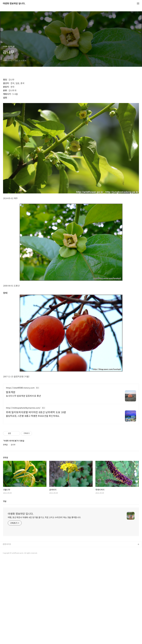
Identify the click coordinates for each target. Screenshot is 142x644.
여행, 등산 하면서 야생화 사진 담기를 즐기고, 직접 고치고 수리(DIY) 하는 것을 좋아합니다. (44, 602)
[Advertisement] (71, 94)
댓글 (5, 586)
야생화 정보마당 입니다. (14, 4)
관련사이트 (7, 629)
